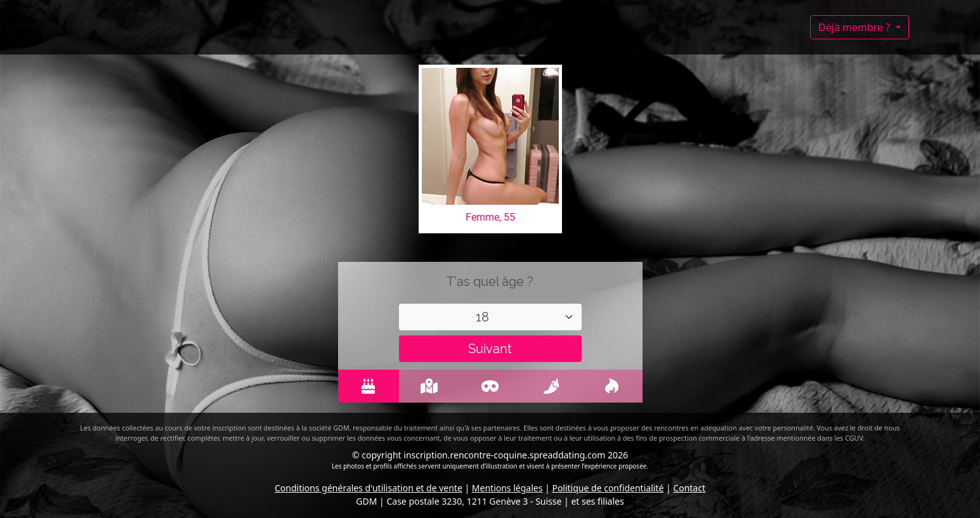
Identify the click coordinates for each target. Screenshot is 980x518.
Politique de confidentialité (608, 488)
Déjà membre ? (855, 27)
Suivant (490, 349)
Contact (689, 488)
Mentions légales (507, 488)
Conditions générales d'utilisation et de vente (369, 488)
